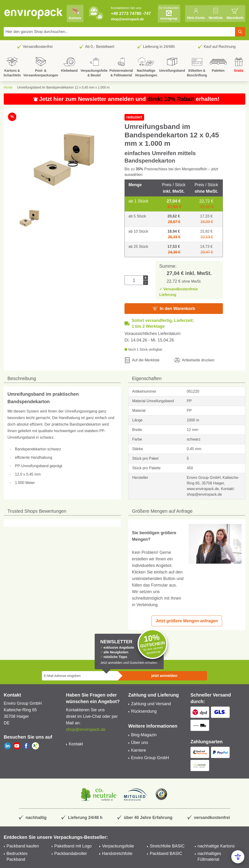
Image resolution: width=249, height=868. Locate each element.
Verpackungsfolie (118, 846)
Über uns (140, 743)
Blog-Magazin (144, 735)
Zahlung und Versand (151, 704)
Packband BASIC (166, 854)
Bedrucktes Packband (17, 856)
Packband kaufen (23, 846)
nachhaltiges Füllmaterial (209, 856)
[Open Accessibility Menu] (238, 857)
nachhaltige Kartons (216, 846)
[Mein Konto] (196, 14)
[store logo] (34, 14)
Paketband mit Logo (73, 846)
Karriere (138, 750)
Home (8, 87)
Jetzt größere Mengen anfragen (187, 621)
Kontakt (76, 744)
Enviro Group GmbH (150, 758)
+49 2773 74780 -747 (131, 14)
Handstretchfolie (117, 854)
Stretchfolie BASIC (167, 846)
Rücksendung (144, 711)
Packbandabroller (71, 854)
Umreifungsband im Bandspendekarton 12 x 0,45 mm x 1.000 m (63, 87)
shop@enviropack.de (127, 19)
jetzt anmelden (164, 676)
